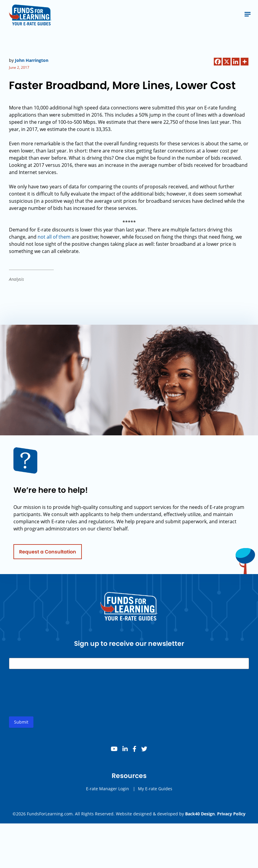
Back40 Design (200, 814)
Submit (21, 724)
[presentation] (54, 700)
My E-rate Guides (155, 791)
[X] (227, 62)
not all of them (54, 237)
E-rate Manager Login (107, 791)
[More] (245, 62)
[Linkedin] (236, 62)
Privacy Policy (231, 814)
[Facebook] (218, 62)
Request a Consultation (48, 554)
